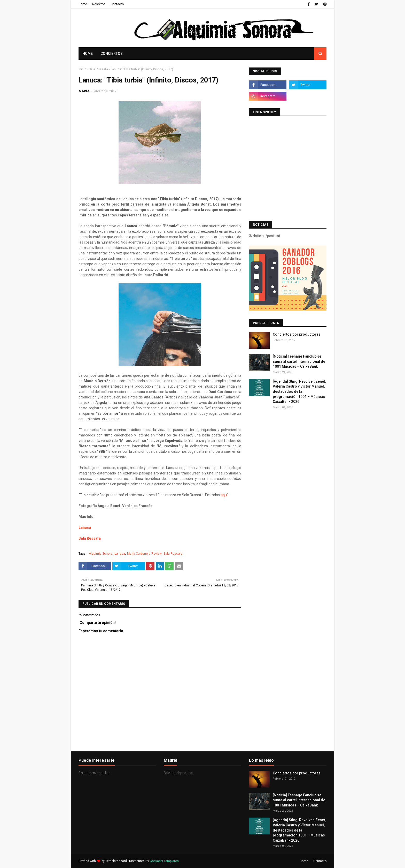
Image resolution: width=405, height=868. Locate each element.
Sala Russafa (98, 69)
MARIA (84, 91)
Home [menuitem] (88, 54)
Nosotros (99, 4)
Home (83, 4)
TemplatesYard (116, 861)
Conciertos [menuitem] (112, 54)
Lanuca (85, 527)
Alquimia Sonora (101, 554)
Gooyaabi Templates (164, 861)
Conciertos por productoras (297, 334)
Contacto (117, 4)
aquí (224, 495)
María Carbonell (138, 554)
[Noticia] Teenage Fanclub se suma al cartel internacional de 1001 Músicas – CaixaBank (299, 361)
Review (156, 554)
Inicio (82, 69)
